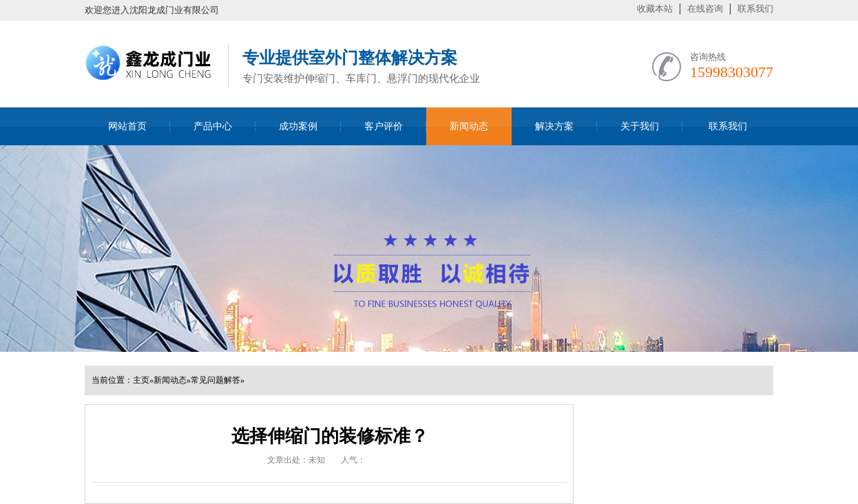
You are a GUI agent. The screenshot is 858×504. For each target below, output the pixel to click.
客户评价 (384, 126)
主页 (141, 380)
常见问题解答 (216, 380)
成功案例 (298, 126)
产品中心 (213, 126)
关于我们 (640, 126)
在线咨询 (705, 9)
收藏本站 (655, 9)
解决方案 (554, 126)
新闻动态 (469, 126)
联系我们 (755, 9)
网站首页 (127, 126)
